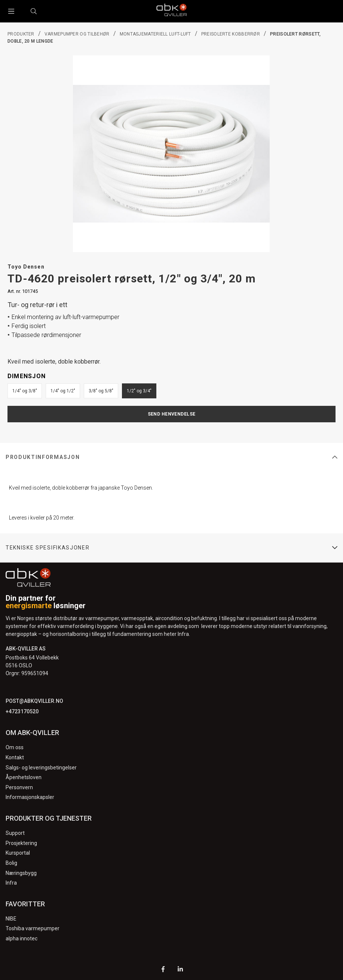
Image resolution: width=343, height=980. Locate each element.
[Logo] (172, 11)
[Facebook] (163, 970)
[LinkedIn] (180, 970)
